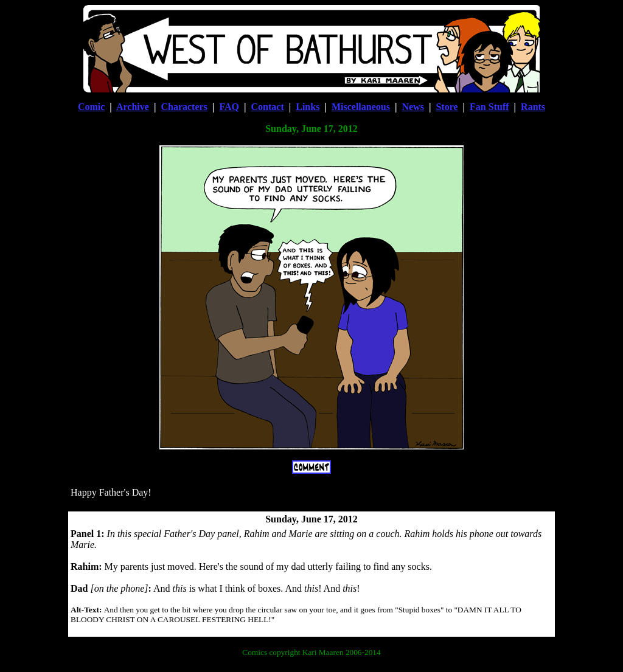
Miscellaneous (361, 107)
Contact (268, 107)
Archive (133, 107)
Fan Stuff (489, 107)
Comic (91, 107)
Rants (533, 107)
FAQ (229, 107)
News (412, 107)
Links (308, 107)
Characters (184, 107)
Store (447, 107)
